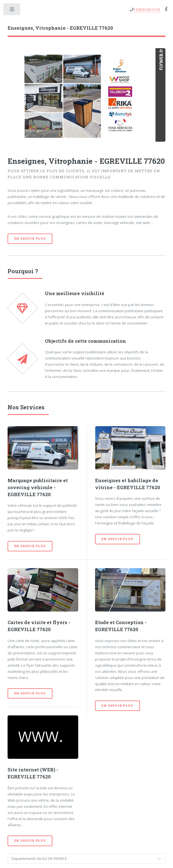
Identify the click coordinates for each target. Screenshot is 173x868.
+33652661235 (147, 10)
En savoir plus (30, 239)
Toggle (12, 11)
